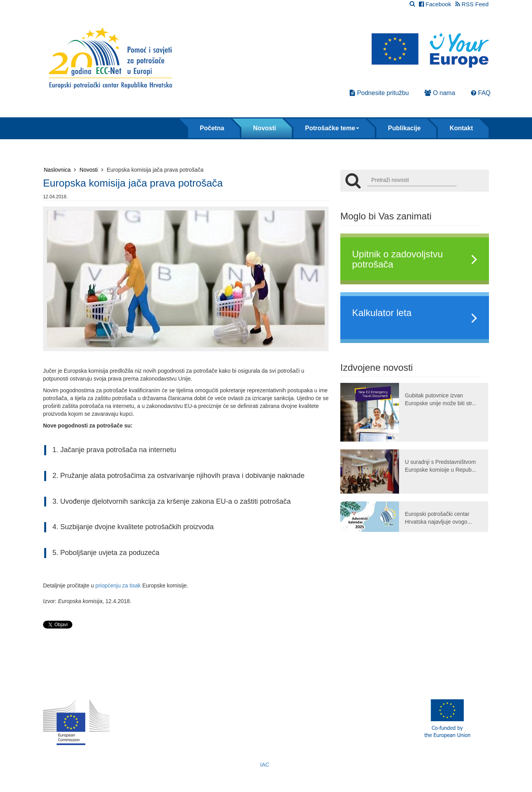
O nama (440, 93)
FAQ (481, 93)
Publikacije (404, 128)
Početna (212, 128)
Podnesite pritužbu (379, 93)
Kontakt (461, 128)
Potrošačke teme (332, 128)
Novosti (265, 128)
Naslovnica (60, 170)
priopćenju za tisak (118, 585)
